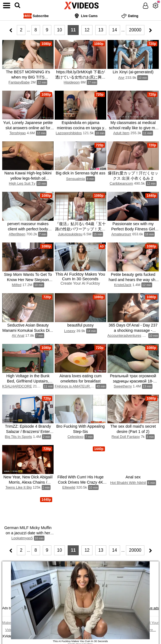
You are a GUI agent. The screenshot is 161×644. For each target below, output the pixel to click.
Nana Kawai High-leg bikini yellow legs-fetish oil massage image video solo (28, 178)
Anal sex (133, 477)
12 (87, 30)
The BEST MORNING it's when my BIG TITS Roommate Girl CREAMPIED (28, 77)
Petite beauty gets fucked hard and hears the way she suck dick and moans (133, 280)
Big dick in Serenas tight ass (81, 173)
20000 (135, 30)
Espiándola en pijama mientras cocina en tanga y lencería (80, 128)
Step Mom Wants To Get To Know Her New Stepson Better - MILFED (28, 280)
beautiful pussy (80, 325)
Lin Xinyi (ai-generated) (133, 72)
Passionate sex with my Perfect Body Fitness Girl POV (133, 229)
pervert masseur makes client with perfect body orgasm (28, 229)
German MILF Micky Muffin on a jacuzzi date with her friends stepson (28, 533)
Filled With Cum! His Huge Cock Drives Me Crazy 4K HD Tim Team (81, 482)
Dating (130, 16)
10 (60, 30)
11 (73, 30)
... (28, 30)
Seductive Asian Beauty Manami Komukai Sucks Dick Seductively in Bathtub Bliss (28, 330)
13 (101, 30)
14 (115, 30)
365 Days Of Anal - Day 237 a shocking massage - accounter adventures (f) (133, 330)
